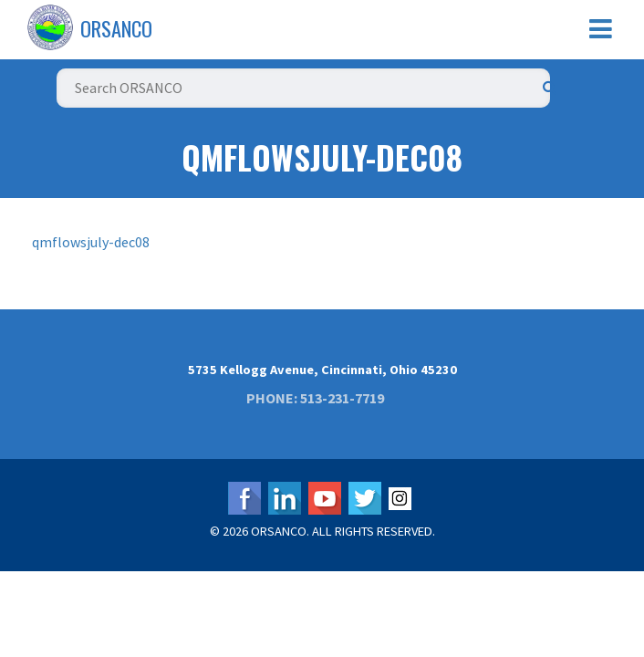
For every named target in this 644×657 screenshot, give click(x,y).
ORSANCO (116, 28)
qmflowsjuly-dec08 (91, 242)
